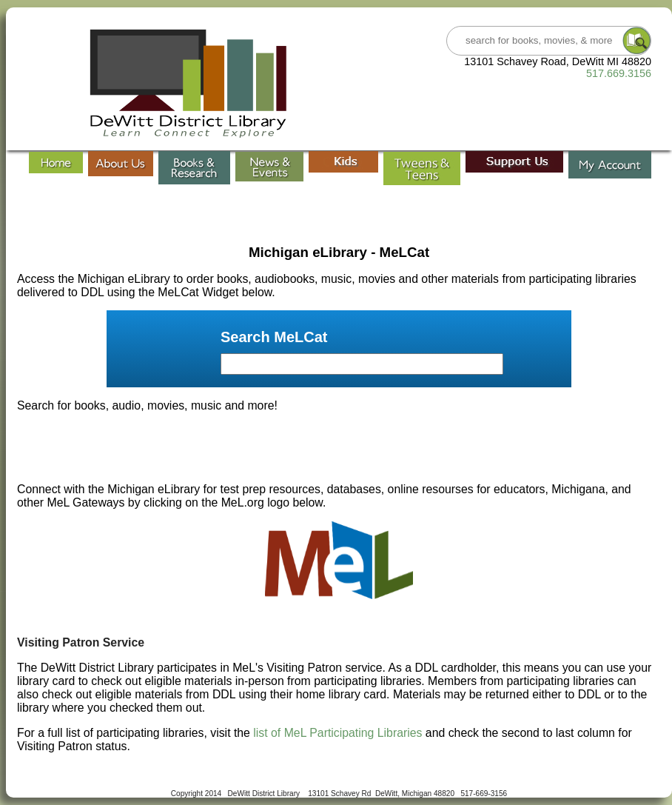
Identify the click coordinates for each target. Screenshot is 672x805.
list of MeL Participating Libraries (337, 733)
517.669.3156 (619, 73)
